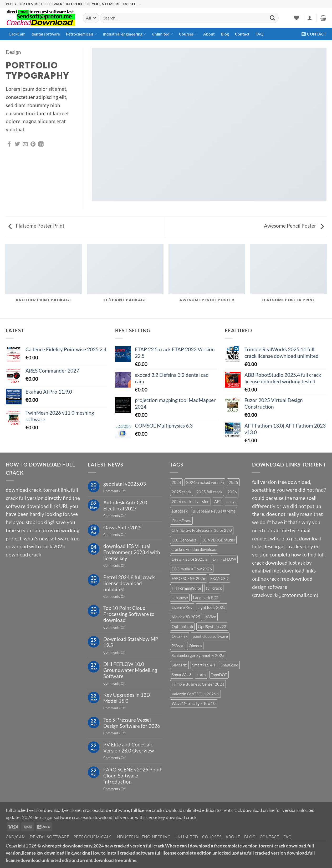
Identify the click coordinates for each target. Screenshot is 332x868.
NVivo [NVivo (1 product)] (211, 617)
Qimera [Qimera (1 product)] (195, 646)
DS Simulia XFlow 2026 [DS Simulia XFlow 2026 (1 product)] (192, 569)
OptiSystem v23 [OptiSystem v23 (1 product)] (212, 626)
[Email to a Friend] (25, 144)
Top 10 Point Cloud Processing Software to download (129, 614)
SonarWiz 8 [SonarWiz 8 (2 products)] (182, 675)
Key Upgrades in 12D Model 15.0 (127, 698)
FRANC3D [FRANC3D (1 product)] (219, 578)
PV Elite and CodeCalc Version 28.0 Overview (129, 747)
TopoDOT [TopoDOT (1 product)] (219, 675)
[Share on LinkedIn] (41, 144)
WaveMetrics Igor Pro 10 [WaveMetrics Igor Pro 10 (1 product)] (194, 703)
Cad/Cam (17, 34)
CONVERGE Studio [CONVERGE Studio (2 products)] (218, 540)
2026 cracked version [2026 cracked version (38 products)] (190, 501)
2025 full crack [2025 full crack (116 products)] (209, 492)
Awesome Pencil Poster (294, 226)
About (209, 34)
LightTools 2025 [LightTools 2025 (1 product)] (211, 607)
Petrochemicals (81, 34)
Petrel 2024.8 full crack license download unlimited (129, 583)
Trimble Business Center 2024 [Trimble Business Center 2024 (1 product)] (198, 684)
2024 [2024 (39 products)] (176, 482)
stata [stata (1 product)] (201, 675)
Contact (242, 34)
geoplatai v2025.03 (125, 484)
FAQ (259, 34)
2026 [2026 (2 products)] (232, 492)
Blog (225, 34)
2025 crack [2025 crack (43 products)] (182, 492)
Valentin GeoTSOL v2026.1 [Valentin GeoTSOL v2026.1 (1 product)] (195, 694)
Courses (188, 34)
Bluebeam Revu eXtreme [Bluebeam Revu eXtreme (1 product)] (214, 511)
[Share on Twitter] (17, 144)
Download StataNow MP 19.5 (131, 642)
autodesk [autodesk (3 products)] (180, 511)
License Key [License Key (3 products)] (182, 607)
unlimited (163, 34)
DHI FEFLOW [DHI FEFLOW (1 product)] (224, 559)
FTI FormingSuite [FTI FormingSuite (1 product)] (186, 588)
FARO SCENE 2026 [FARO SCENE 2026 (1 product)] (188, 578)
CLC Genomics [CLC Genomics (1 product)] (184, 540)
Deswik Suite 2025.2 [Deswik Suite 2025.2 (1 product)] (190, 559)
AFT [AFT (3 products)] (218, 501)
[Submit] (273, 18)
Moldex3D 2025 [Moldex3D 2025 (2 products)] (186, 617)
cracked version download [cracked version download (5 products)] (194, 549)
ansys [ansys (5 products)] (231, 501)
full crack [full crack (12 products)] (214, 588)
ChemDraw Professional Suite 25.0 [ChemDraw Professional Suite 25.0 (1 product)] (202, 530)
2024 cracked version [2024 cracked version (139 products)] (205, 482)
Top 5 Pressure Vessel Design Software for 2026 (132, 723)
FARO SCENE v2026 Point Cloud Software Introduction (132, 776)
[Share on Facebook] (9, 144)
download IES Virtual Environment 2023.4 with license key (132, 552)
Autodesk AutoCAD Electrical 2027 (125, 505)
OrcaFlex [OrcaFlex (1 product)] (180, 636)
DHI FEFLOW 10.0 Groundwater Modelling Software (130, 670)
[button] (310, 18)
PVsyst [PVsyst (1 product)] (178, 646)
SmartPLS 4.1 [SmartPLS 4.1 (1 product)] (204, 665)
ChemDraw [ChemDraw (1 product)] (181, 521)
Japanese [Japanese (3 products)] (180, 598)
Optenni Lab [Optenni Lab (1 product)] (182, 626)
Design (13, 52)
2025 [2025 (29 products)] (233, 482)
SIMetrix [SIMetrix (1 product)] (179, 665)
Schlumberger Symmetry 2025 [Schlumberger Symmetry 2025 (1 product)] (198, 655)
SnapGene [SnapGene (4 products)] (229, 665)
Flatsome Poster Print (36, 226)
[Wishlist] (297, 18)
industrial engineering (124, 34)
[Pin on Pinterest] (33, 144)
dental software (46, 34)
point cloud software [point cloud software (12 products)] (210, 636)
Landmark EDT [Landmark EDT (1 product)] (206, 598)
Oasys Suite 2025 (122, 527)
